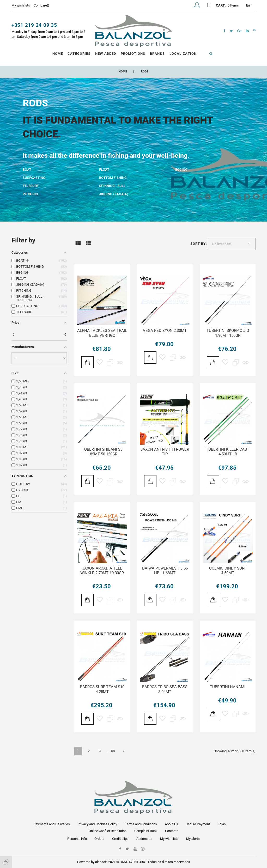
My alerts (193, 839)
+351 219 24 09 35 (34, 25)
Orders (99, 839)
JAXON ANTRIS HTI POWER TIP (165, 452)
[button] (197, 6)
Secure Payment (198, 824)
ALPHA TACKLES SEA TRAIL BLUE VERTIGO (102, 333)
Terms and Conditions (141, 824)
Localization (183, 54)
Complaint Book (146, 831)
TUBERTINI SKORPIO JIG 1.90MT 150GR (228, 333)
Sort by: (199, 244)
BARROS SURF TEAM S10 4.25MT (102, 689)
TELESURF (31, 186)
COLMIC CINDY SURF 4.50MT (228, 571)
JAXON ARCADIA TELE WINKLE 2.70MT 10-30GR (102, 571)
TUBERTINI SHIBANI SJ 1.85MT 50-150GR (102, 452)
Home (58, 54)
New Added (105, 54)
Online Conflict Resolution (108, 831)
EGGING (181, 170)
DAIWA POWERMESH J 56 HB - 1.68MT (165, 571)
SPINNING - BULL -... (115, 186)
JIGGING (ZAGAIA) (114, 194)
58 (113, 751)
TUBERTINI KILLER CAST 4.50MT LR (228, 452)
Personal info (77, 839)
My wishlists (169, 839)
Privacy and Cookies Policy (97, 824)
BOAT (27, 170)
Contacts (172, 831)
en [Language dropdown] (249, 6)
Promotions (133, 54)
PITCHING (30, 194)
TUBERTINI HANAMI (228, 687)
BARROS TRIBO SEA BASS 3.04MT (165, 689)
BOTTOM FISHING (113, 178)
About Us (171, 824)
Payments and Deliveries (52, 824)
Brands (157, 54)
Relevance (222, 244)
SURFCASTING (34, 178)
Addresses (144, 839)
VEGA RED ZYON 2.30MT (165, 331)
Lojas (222, 824)
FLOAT (104, 170)
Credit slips (120, 839)
